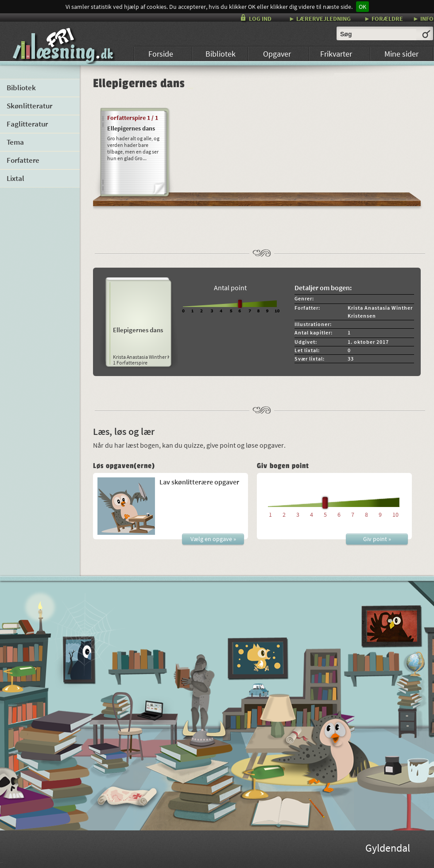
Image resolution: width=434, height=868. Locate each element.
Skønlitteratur (29, 106)
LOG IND (260, 19)
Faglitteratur (27, 124)
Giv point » (377, 539)
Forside (161, 54)
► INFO (423, 18)
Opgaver (277, 54)
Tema (15, 142)
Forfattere (23, 160)
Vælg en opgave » (213, 539)
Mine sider (401, 54)
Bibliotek (221, 54)
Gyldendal (388, 849)
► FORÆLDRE (384, 18)
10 (395, 515)
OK (362, 7)
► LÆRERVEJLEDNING (320, 18)
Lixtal (15, 178)
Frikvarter (336, 54)
